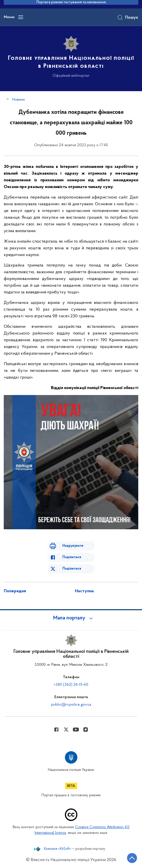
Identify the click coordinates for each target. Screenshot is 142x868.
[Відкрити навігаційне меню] (21, 17)
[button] (71, 618)
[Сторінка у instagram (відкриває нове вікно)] (86, 730)
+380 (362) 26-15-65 (71, 685)
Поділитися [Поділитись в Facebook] (72, 557)
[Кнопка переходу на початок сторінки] (132, 858)
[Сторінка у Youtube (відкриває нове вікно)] (76, 730)
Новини (18, 100)
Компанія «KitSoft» (58, 849)
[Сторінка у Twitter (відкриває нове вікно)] (66, 730)
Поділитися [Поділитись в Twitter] (72, 569)
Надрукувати (73, 546)
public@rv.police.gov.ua (71, 705)
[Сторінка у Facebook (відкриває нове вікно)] (56, 730)
